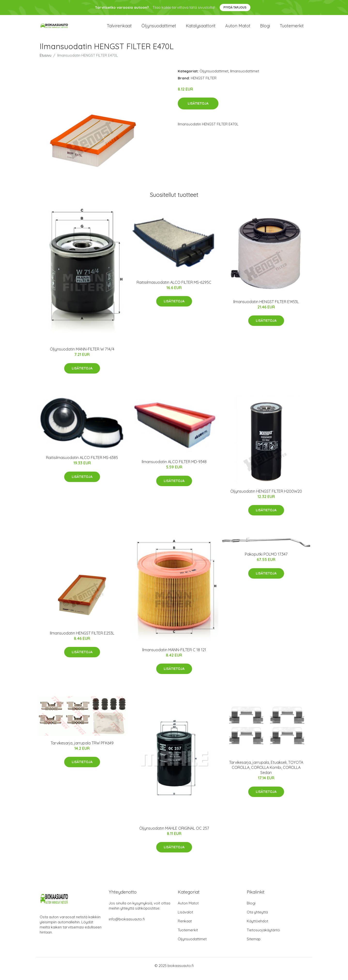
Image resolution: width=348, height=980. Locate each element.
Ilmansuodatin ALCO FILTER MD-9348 (174, 468)
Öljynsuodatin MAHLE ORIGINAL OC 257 (174, 835)
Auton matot (238, 29)
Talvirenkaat (119, 29)
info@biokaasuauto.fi (127, 925)
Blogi (265, 29)
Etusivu (46, 61)
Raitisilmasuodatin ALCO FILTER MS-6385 (82, 464)
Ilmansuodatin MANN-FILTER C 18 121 (174, 656)
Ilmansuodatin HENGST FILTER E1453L (266, 308)
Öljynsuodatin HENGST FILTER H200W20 (266, 497)
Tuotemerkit (292, 29)
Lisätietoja (198, 110)
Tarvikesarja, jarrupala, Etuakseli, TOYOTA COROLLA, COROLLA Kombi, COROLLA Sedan (266, 774)
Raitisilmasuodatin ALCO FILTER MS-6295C (174, 288)
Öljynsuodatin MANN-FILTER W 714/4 (82, 355)
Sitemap (254, 945)
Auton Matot (188, 909)
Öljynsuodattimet (159, 29)
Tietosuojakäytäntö (263, 936)
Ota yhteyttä (257, 918)
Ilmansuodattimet (245, 77)
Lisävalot (185, 918)
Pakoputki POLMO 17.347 (266, 560)
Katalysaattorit (201, 29)
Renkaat (185, 927)
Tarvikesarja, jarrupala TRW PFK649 (82, 749)
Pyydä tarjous (235, 7)
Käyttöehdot (257, 927)
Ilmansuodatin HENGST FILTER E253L (82, 639)
